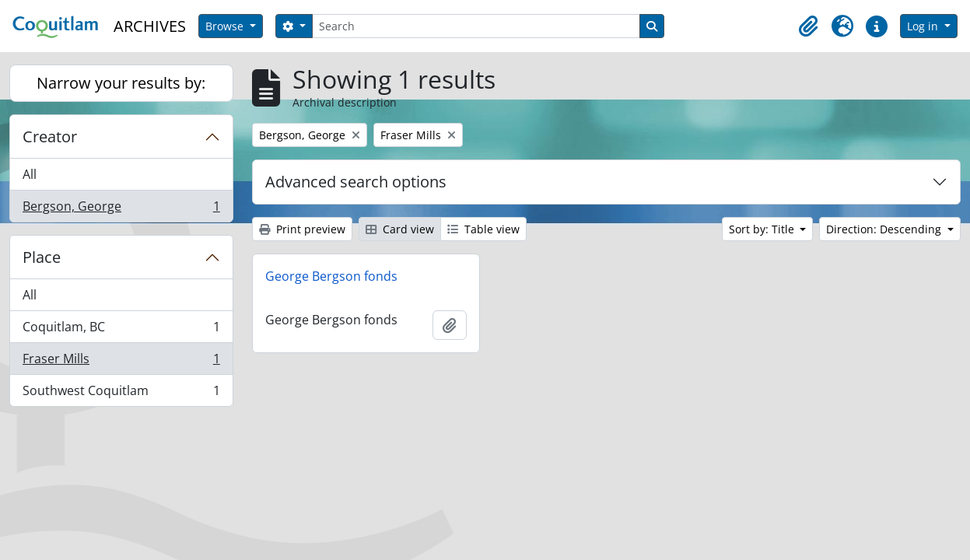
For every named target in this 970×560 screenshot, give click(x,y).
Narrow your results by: (121, 83)
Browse (226, 26)
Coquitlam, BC (121, 330)
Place (42, 257)
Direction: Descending (885, 229)
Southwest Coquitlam (121, 394)
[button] (808, 26)
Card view (400, 229)
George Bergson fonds (331, 276)
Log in (924, 26)
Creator (50, 136)
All (30, 174)
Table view (483, 229)
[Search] (476, 26)
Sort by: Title (763, 229)
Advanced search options (356, 182)
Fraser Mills (121, 362)
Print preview (302, 229)
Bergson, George (121, 209)
